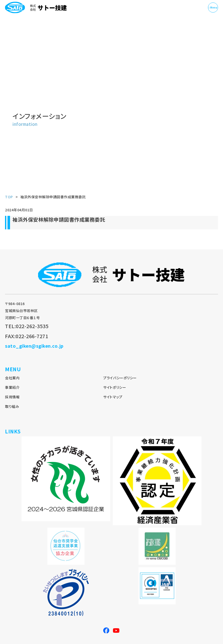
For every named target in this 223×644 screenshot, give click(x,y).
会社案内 (12, 378)
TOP (9, 197)
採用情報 (12, 397)
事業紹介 (12, 387)
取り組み (12, 406)
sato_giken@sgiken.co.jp (34, 346)
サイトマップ (113, 397)
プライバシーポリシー (120, 378)
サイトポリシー (115, 387)
